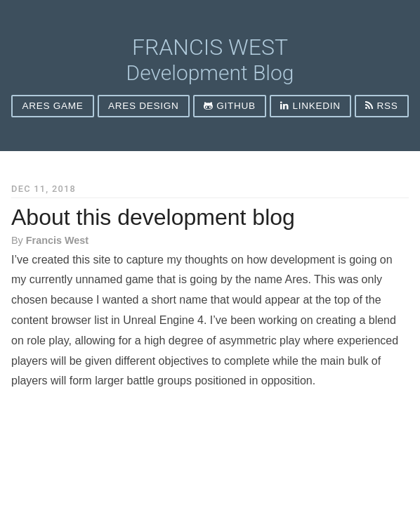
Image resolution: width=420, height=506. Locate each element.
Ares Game (53, 106)
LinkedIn (310, 106)
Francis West (210, 47)
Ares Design (143, 106)
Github (230, 106)
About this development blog (153, 217)
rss (381, 106)
